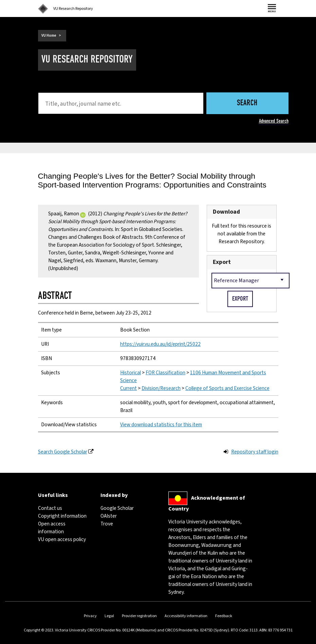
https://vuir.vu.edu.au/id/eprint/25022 (160, 344)
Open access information (52, 528)
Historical (131, 373)
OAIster (109, 516)
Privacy (90, 616)
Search (247, 103)
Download (226, 212)
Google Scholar (117, 508)
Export (222, 262)
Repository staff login (255, 452)
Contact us (50, 508)
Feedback (224, 616)
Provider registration (139, 616)
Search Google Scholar (63, 452)
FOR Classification (165, 373)
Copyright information (62, 516)
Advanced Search (274, 121)
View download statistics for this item (161, 425)
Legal (109, 616)
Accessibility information (186, 616)
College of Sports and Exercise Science (227, 388)
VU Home (49, 35)
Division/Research (161, 388)
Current (128, 388)
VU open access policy (62, 539)
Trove (107, 524)
